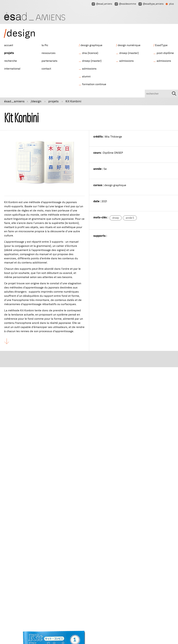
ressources (48, 53)
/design (36, 101)
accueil (9, 45)
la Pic (45, 45)
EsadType (161, 45)
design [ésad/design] (20, 33)
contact (46, 69)
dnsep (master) (92, 61)
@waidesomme (125, 4)
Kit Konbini (73, 101)
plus (170, 4)
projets (9, 53)
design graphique (91, 45)
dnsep (116, 218)
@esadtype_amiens (151, 4)
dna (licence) (90, 53)
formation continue (94, 84)
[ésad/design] (35, 16)
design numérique (129, 45)
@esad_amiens (102, 4)
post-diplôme (165, 53)
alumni (86, 76)
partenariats (49, 61)
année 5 (130, 218)
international (12, 69)
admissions (89, 69)
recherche (11, 61)
